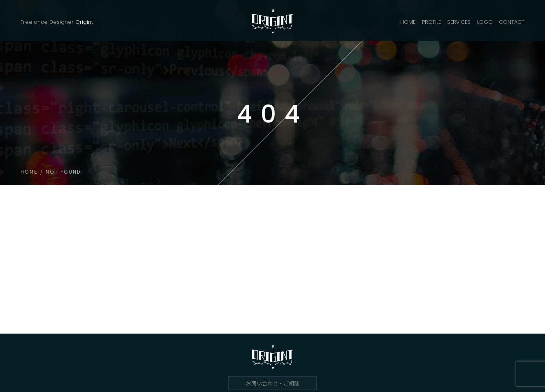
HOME (408, 22)
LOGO (485, 22)
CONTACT (512, 22)
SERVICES (459, 22)
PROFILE (431, 22)
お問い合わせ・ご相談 (273, 383)
